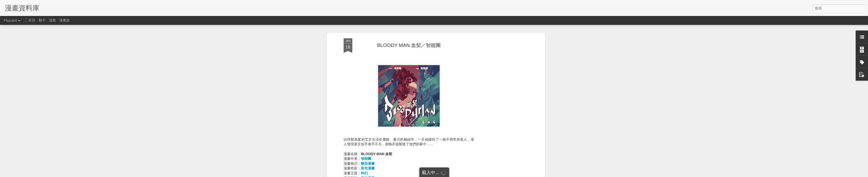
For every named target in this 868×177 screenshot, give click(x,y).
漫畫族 (64, 20)
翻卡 (42, 20)
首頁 (32, 20)
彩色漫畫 (368, 161)
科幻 (364, 165)
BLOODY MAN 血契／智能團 (409, 38)
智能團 (366, 151)
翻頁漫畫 (368, 156)
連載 (52, 20)
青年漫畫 (368, 170)
